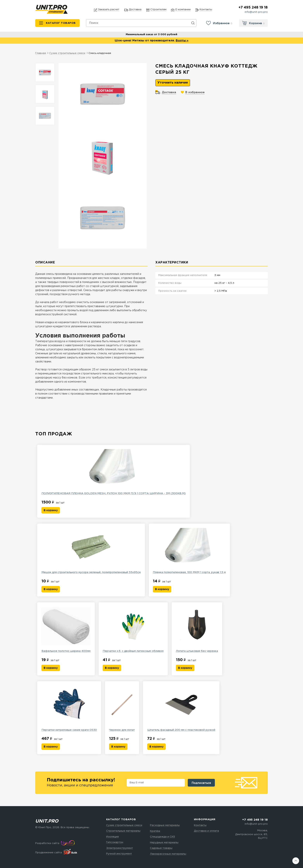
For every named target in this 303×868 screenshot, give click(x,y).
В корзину (51, 511)
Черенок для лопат (122, 709)
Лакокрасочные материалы (168, 854)
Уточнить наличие (173, 83)
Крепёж (155, 831)
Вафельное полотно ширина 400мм (66, 630)
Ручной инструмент (119, 854)
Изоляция (112, 837)
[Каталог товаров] (57, 23)
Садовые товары (161, 848)
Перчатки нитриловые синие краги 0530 (69, 709)
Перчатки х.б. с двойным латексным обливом (134, 630)
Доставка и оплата (206, 831)
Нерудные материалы (164, 843)
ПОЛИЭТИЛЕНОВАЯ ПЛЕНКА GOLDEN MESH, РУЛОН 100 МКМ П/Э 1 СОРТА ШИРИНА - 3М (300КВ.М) (114, 472)
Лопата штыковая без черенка (198, 630)
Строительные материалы (123, 831)
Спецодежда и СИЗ (162, 837)
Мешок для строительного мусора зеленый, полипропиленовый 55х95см (91, 551)
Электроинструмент (120, 848)
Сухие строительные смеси (124, 825)
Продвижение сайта (49, 853)
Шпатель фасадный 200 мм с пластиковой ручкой (182, 709)
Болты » (182, 41)
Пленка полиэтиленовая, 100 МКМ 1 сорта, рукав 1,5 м (190, 551)
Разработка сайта (47, 844)
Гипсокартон (115, 842)
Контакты (200, 825)
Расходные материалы (165, 825)
